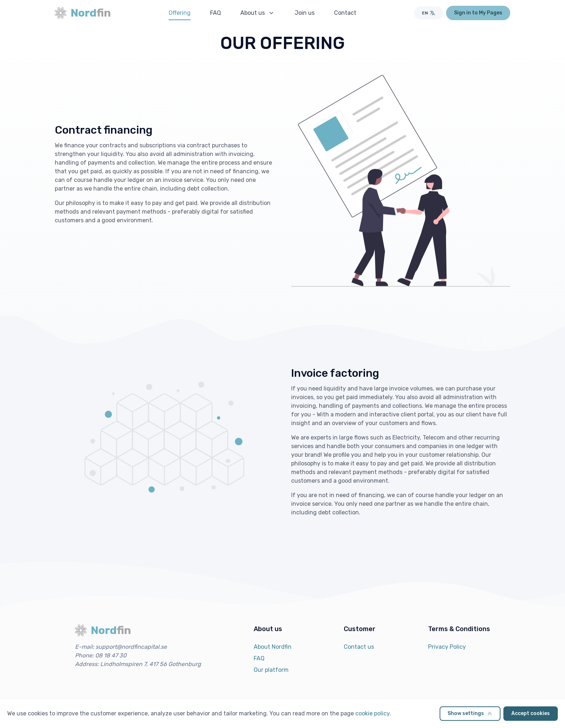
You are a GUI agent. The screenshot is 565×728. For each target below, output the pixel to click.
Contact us (359, 647)
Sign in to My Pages (478, 13)
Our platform (271, 670)
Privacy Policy (447, 647)
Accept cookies (531, 713)
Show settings (470, 713)
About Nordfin (273, 647)
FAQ (259, 658)
